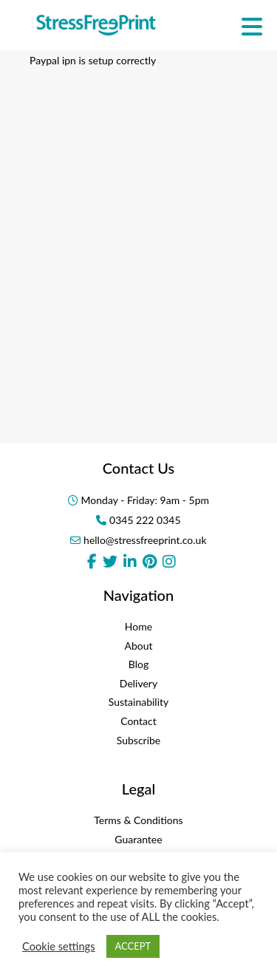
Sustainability (139, 702)
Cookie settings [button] (59, 946)
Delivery (138, 683)
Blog (138, 664)
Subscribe (139, 740)
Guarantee (138, 839)
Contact (138, 721)
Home (138, 626)
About (138, 646)
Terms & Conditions (138, 820)
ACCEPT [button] (133, 946)
